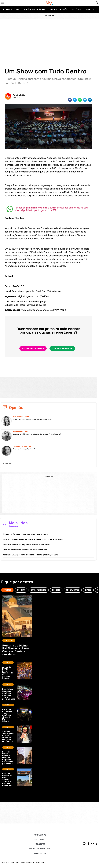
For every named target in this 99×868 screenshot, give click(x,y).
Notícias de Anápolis (35, 9)
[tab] (7, 590)
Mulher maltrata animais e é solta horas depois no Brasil (32, 419)
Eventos (90, 9)
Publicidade (40, 844)
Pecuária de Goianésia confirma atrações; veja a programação (9, 694)
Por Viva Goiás (19, 95)
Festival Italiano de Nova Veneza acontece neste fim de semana (7, 779)
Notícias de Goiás (59, 9)
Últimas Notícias (11, 9)
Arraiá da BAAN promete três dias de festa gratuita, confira (30, 555)
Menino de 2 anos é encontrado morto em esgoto (25, 534)
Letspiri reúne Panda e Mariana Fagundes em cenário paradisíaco (8, 758)
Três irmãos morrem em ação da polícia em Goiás (25, 550)
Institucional (40, 835)
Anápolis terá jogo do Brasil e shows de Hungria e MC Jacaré (8, 736)
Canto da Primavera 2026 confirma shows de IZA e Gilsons (7, 715)
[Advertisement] (49, 36)
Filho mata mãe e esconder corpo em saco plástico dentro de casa (33, 539)
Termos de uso (40, 853)
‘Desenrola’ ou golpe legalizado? (24, 449)
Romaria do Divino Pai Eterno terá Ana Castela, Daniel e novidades (16, 650)
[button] (70, 100)
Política (77, 9)
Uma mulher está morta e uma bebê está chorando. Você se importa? (37, 434)
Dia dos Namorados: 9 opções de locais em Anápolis (26, 545)
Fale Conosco (40, 839)
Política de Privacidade (40, 849)
